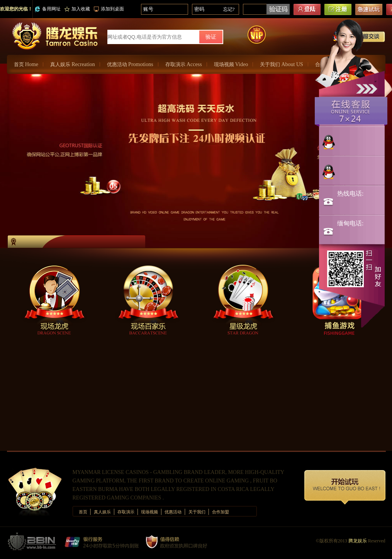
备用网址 (48, 9)
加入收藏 (77, 9)
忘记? (229, 9)
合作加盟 (221, 512)
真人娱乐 (73, 64)
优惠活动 (130, 64)
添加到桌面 (109, 9)
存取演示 (184, 64)
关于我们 (282, 64)
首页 (26, 64)
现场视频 (231, 64)
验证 (211, 37)
